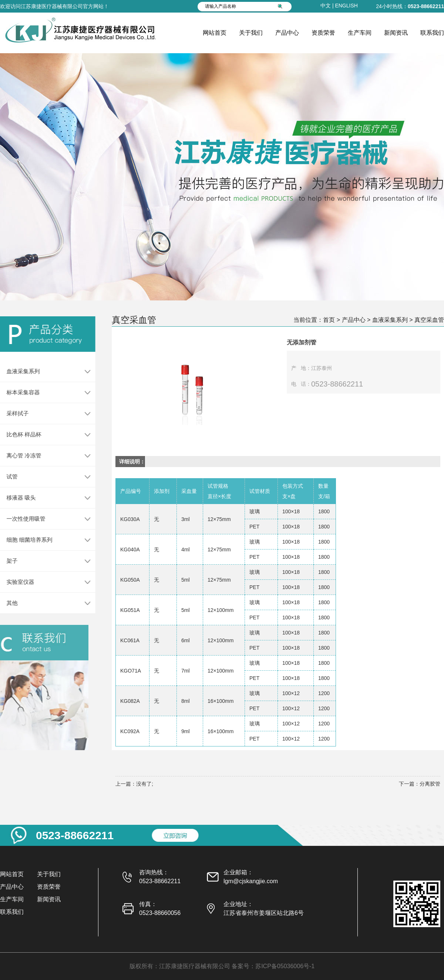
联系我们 (432, 33)
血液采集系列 (20, 371)
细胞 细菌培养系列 (26, 540)
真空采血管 (429, 320)
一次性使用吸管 (23, 519)
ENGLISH (346, 6)
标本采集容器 (20, 392)
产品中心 (287, 33)
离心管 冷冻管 (21, 455)
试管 (9, 477)
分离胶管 (430, 784)
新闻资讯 (396, 33)
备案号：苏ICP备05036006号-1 (273, 966)
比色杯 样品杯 (21, 434)
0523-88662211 (426, 6)
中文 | (328, 6)
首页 (329, 320)
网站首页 (215, 33)
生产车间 (360, 33)
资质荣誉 (323, 33)
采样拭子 (14, 413)
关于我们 (251, 33)
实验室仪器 (17, 582)
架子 (9, 561)
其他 (9, 603)
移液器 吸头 (18, 498)
